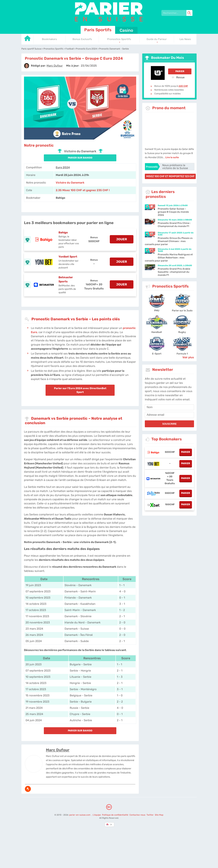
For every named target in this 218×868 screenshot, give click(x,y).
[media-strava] (28, 789)
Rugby (182, 332)
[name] (169, 407)
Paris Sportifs (98, 30)
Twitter (150, 815)
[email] (169, 415)
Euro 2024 (63, 167)
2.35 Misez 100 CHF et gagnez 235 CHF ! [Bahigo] (83, 190)
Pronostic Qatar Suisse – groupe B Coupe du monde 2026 (173, 212)
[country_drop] (112, 825)
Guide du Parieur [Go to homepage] (157, 39)
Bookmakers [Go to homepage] (49, 39)
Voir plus (188, 357)
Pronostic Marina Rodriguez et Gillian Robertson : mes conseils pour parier (169, 258)
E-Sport (157, 354)
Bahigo (63, 232)
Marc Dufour (58, 750)
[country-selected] (108, 825)
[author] (27, 66)
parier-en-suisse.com (80, 815)
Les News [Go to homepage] (185, 39)
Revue (178, 77)
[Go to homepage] (27, 40)
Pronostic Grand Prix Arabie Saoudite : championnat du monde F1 (174, 272)
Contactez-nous (137, 815)
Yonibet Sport (68, 257)
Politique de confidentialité (115, 815)
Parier (180, 71)
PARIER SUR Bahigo (80, 158)
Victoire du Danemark (70, 183)
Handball (157, 332)
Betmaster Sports (66, 279)
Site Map (159, 815)
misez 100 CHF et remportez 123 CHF (170, 176)
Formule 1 (182, 354)
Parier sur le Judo (182, 311)
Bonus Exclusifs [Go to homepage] (82, 39)
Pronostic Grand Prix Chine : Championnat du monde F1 (174, 225)
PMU (157, 311)
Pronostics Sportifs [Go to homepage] (119, 39)
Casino (126, 30)
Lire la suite (172, 157)
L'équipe (97, 815)
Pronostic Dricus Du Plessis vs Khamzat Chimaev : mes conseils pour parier (169, 241)
